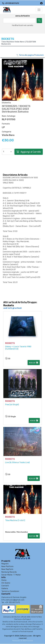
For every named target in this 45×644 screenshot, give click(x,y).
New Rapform (7, 569)
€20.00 (34, 478)
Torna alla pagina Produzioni (30, 55)
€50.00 (34, 363)
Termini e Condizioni (10, 591)
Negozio (5, 564)
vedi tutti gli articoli (12, 308)
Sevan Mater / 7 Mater (11, 575)
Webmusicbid (28, 641)
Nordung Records (9, 572)
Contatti (5, 586)
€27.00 (34, 536)
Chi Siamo (6, 583)
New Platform (7, 566)
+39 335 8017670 (10, 3)
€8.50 (34, 420)
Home (4, 580)
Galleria (5, 588)
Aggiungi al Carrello (29, 152)
